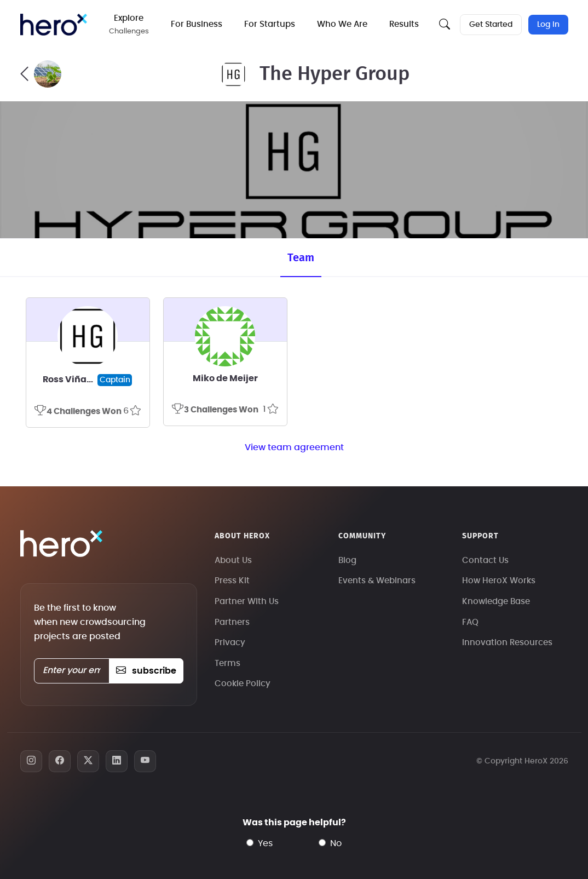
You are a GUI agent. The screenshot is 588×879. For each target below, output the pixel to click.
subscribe (146, 671)
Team (301, 258)
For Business (197, 24)
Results (404, 24)
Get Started (491, 25)
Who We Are (342, 24)
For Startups (270, 24)
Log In (548, 25)
